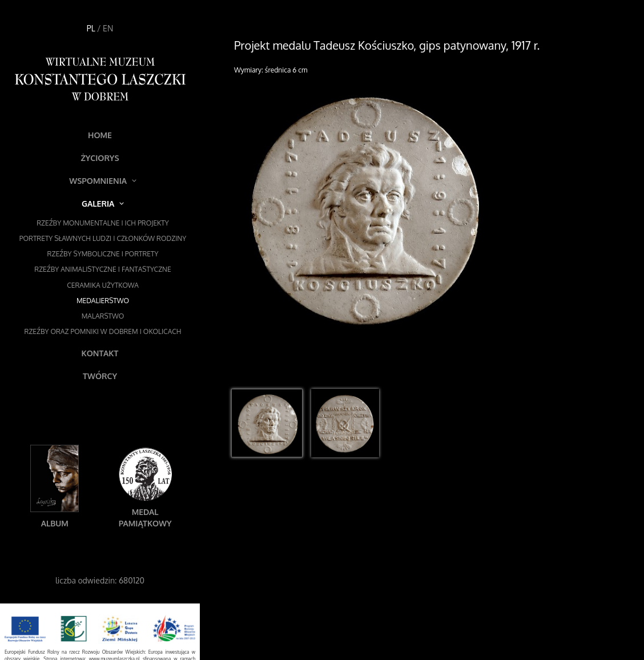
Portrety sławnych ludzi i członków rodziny (103, 238)
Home (100, 135)
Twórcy (100, 376)
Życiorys (100, 158)
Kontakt (100, 353)
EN (108, 28)
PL (91, 28)
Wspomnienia (103, 181)
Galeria (103, 204)
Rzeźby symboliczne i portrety (103, 254)
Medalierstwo (103, 301)
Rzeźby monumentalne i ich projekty (103, 223)
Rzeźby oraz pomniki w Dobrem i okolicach (103, 331)
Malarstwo (103, 316)
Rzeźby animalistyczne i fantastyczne (102, 269)
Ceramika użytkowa (103, 285)
